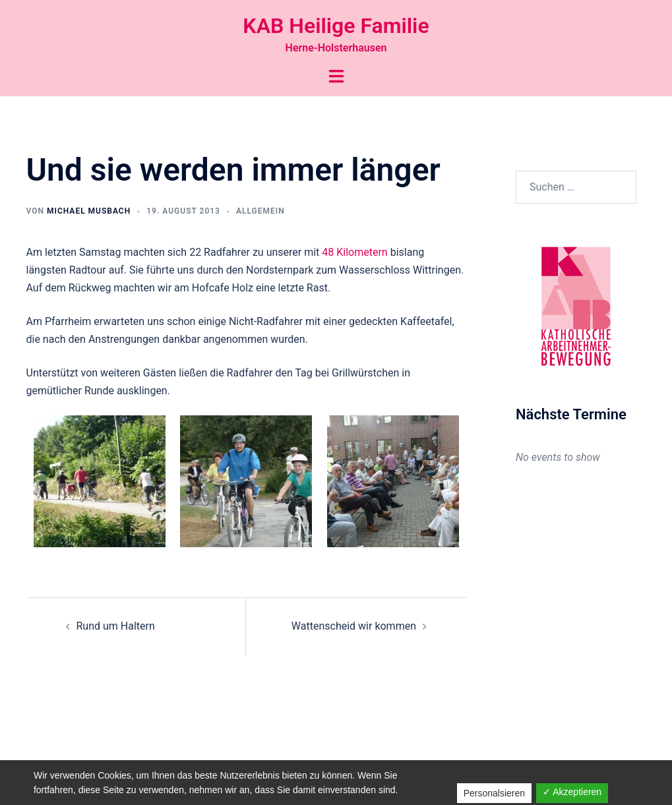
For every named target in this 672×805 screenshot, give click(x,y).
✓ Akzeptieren (572, 792)
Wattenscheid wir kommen (354, 626)
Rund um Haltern (116, 626)
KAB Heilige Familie (336, 26)
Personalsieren (494, 793)
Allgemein (260, 211)
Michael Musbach (89, 211)
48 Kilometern (354, 252)
